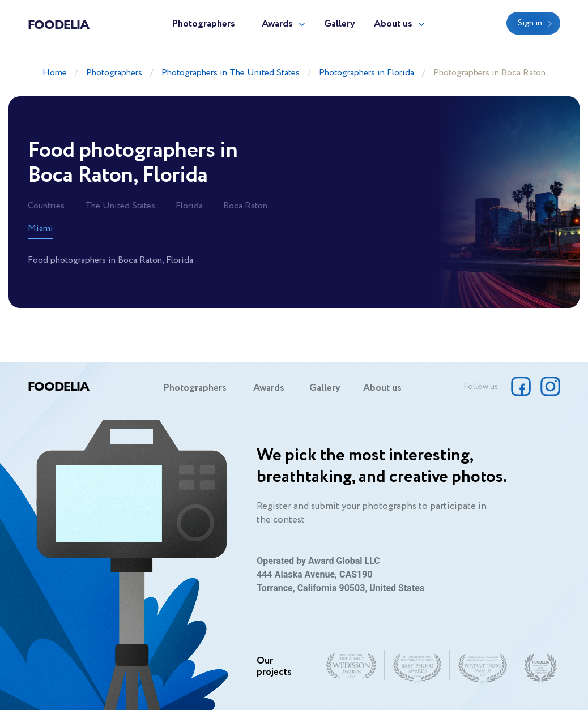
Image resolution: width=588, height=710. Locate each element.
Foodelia (58, 24)
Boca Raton (245, 206)
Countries (46, 206)
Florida (189, 206)
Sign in (530, 23)
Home (55, 73)
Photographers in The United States (231, 73)
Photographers (203, 24)
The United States (120, 206)
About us (393, 24)
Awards (277, 24)
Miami (41, 228)
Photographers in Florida (367, 73)
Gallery (340, 24)
